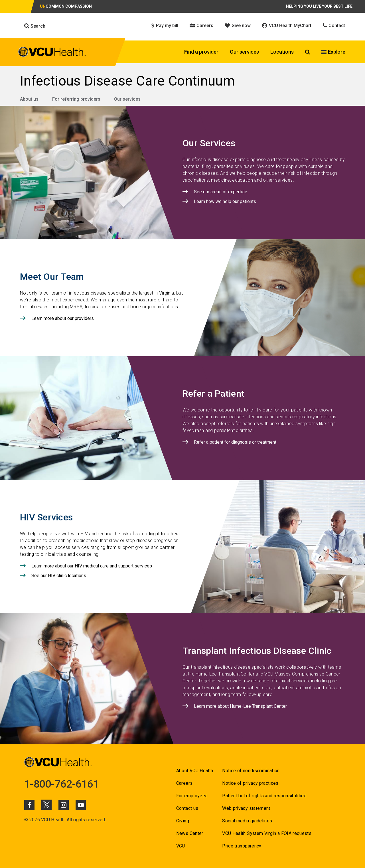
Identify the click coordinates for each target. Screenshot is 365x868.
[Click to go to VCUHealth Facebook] (29, 805)
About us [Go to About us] (29, 99)
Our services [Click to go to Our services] (244, 52)
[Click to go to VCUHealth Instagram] (64, 805)
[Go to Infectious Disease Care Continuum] (182, 81)
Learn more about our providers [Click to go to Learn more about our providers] (63, 318)
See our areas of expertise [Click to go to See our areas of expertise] (221, 192)
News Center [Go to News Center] (190, 833)
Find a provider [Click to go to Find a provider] (201, 52)
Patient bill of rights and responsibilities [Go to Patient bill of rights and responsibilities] (264, 796)
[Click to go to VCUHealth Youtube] (81, 805)
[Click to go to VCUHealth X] (46, 805)
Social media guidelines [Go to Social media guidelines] (247, 821)
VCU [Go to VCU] (181, 846)
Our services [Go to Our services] (127, 99)
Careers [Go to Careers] (184, 783)
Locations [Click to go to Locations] (282, 52)
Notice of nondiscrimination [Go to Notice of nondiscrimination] (251, 771)
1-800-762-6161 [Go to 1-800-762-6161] (62, 784)
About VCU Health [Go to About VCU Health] (195, 771)
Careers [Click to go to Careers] (201, 26)
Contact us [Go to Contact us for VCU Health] (187, 808)
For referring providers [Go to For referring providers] (76, 99)
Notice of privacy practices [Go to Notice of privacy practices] (250, 783)
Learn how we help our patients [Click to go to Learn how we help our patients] (225, 201)
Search (35, 26)
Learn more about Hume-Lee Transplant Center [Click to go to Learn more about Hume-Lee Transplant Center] (240, 706)
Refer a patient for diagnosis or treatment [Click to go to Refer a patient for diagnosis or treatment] (235, 442)
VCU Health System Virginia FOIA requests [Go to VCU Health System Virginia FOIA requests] (267, 833)
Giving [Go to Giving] (183, 821)
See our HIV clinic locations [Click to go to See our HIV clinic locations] (59, 576)
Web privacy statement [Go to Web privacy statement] (246, 808)
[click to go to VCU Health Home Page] (52, 53)
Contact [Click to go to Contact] (334, 26)
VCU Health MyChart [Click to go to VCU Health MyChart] (287, 26)
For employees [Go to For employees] (192, 796)
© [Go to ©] (26, 820)
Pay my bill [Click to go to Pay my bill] (165, 26)
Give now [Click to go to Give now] (238, 26)
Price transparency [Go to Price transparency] (242, 846)
